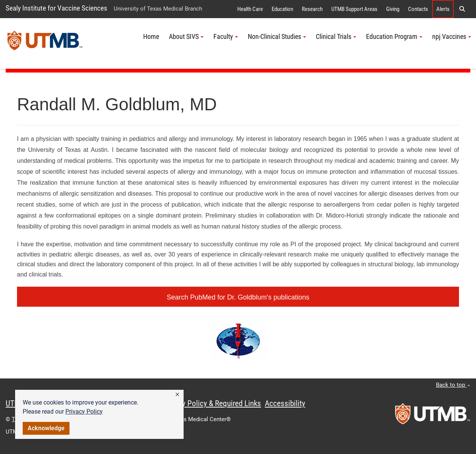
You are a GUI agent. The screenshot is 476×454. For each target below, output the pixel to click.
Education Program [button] (394, 37)
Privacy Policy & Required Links (212, 403)
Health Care (250, 9)
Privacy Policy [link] (84, 412)
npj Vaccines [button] (452, 37)
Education (282, 9)
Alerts (443, 9)
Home (151, 37)
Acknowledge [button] (46, 428)
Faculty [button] (226, 37)
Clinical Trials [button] (336, 37)
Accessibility (285, 403)
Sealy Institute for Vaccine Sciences (56, 8)
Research (312, 9)
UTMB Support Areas (354, 9)
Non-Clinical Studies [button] (277, 37)
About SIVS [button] (186, 37)
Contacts (418, 9)
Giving (393, 9)
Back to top (453, 385)
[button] (177, 395)
